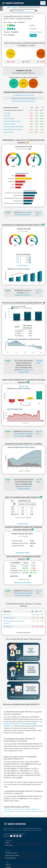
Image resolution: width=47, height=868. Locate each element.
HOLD (23, 83)
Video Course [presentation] (9, 845)
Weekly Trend (23, 386)
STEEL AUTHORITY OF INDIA (12, 121)
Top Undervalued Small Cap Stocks (23, 95)
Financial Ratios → (23, 265)
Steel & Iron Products (36, 32)
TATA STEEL (7, 116)
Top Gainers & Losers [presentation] (11, 853)
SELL (33, 83)
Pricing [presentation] (7, 843)
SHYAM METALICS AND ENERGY (13, 130)
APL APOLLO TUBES (9, 124)
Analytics (15, 7)
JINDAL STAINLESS (9, 119)
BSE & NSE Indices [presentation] (11, 858)
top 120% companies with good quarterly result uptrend (23, 593)
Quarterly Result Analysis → (23, 583)
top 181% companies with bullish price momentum (23, 434)
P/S (18, 262)
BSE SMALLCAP (8, 627)
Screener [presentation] (8, 865)
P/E (18, 258)
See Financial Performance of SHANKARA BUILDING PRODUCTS (23, 724)
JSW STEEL (7, 113)
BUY (14, 83)
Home (9, 7)
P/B (18, 260)
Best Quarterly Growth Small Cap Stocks (24, 98)
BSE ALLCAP (7, 615)
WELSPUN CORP (8, 132)
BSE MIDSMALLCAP (9, 618)
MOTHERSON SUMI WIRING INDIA (13, 127)
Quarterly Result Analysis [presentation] (12, 855)
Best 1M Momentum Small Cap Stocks (23, 101)
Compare (33, 35)
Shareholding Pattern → (24, 553)
